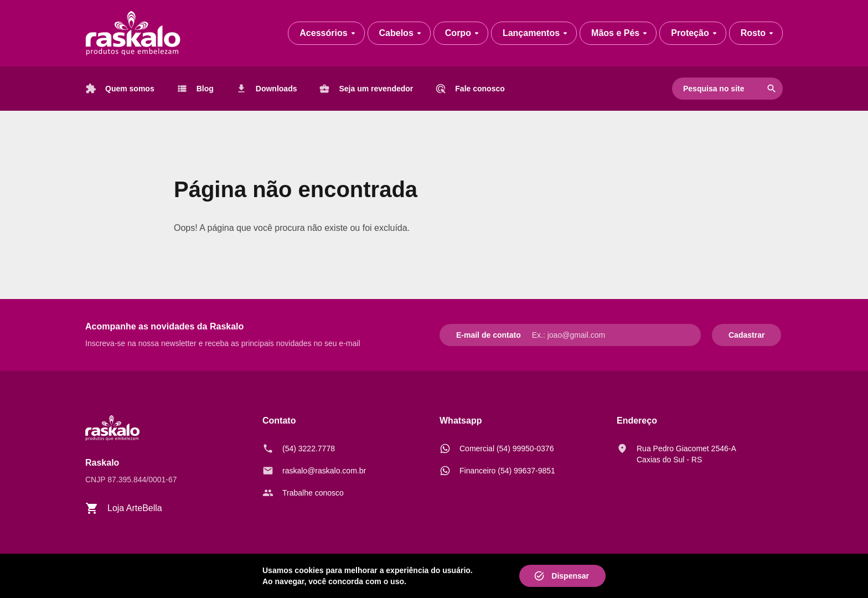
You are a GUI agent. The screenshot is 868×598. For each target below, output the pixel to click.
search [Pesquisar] (772, 89)
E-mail (468, 335)
